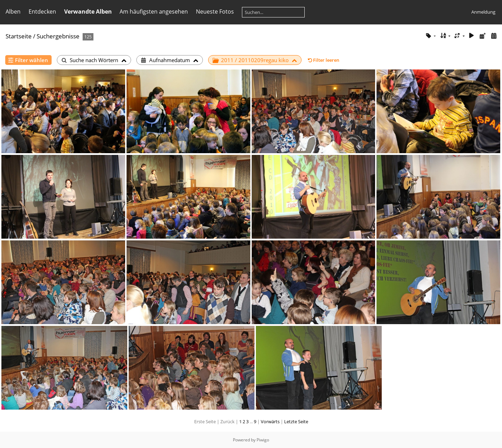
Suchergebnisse (58, 36)
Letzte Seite (296, 421)
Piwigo (263, 440)
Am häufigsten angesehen (154, 12)
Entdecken (42, 12)
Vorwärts (270, 421)
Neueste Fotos (215, 12)
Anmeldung (483, 12)
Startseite (19, 36)
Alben (13, 12)
